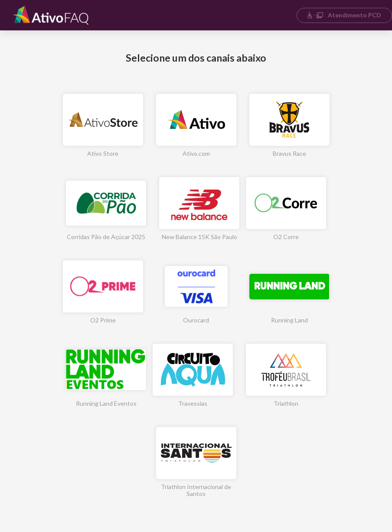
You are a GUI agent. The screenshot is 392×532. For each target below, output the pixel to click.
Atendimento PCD (344, 15)
